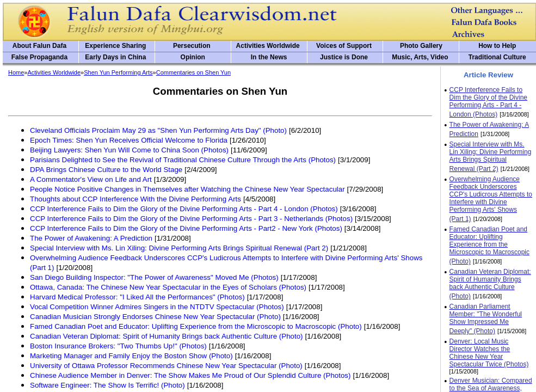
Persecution (192, 46)
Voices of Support (344, 46)
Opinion (193, 57)
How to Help (497, 46)
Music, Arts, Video (420, 57)
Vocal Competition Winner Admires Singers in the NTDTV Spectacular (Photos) (157, 307)
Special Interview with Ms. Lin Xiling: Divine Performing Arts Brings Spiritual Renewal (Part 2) (179, 248)
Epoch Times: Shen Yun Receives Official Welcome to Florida (129, 140)
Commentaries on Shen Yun (193, 72)
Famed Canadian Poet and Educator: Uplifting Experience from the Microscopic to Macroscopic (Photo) (196, 326)
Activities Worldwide (268, 46)
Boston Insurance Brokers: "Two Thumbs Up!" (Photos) (118, 346)
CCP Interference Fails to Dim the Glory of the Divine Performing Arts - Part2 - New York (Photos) (186, 228)
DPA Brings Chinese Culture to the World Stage (106, 170)
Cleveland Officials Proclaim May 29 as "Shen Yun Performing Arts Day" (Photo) (158, 130)
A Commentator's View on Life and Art (91, 179)
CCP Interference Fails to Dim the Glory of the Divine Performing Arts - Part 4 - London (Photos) (184, 209)
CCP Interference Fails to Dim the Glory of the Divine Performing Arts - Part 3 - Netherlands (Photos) (191, 219)
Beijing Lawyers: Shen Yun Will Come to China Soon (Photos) (129, 150)
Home (16, 72)
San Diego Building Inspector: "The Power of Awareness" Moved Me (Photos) (154, 277)
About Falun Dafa (39, 46)
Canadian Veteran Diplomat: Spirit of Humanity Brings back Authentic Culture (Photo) (167, 336)
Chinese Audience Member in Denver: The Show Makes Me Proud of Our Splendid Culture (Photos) (190, 375)
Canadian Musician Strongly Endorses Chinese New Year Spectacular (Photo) (155, 317)
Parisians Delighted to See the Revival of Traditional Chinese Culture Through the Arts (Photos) (183, 160)
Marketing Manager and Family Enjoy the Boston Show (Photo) (131, 356)
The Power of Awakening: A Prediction (91, 238)
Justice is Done (344, 57)
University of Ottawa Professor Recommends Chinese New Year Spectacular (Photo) (166, 366)
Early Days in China (115, 57)
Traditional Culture (497, 57)
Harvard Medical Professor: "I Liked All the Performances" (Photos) (137, 297)
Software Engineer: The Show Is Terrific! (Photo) (107, 385)
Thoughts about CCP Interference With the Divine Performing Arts (135, 199)
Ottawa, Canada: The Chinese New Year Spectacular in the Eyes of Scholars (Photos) (168, 287)
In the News (269, 57)
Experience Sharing (115, 46)
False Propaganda (39, 57)
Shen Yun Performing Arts (118, 72)
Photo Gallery (421, 46)
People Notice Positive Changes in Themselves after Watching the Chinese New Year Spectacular (187, 189)
